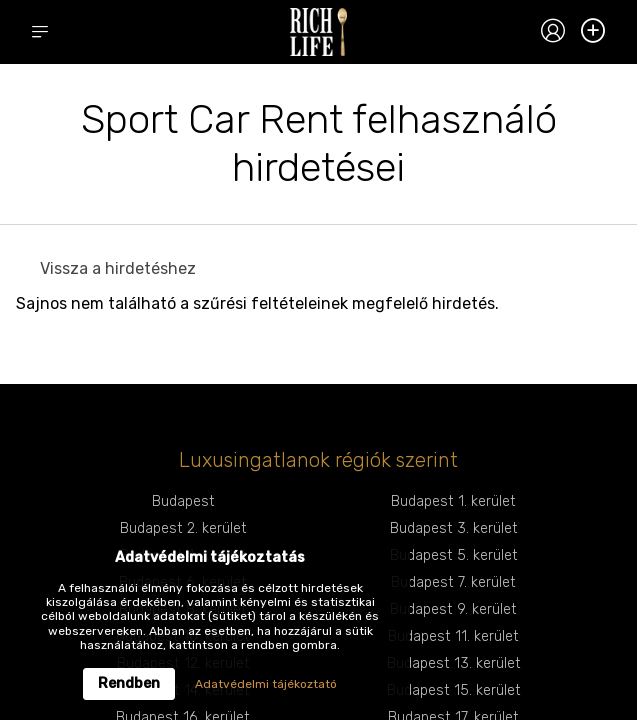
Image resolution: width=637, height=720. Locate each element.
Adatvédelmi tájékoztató (266, 684)
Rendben (129, 683)
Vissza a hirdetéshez (118, 268)
